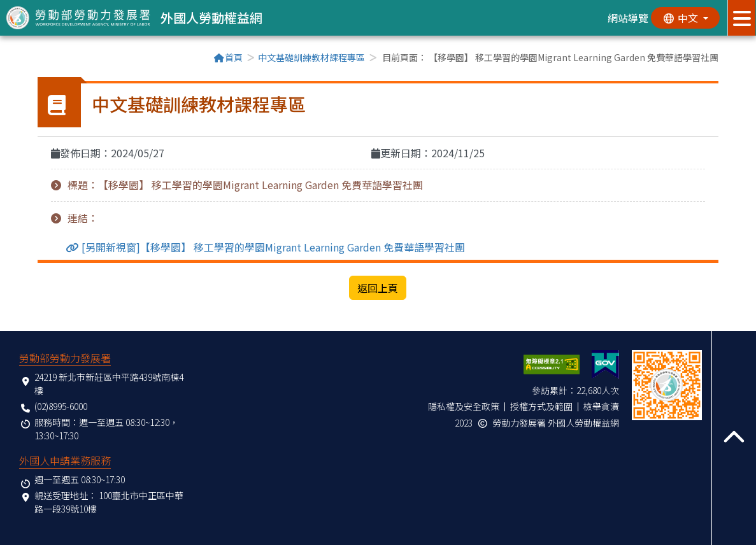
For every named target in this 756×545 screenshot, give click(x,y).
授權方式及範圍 (541, 406)
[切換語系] (685, 18)
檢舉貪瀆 (601, 406)
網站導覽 (627, 18)
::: (41, 59)
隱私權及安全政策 (464, 406)
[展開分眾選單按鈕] (742, 18)
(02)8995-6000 (61, 406)
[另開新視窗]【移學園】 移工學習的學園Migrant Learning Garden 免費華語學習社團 (272, 247)
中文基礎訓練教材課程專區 (311, 57)
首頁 (228, 57)
